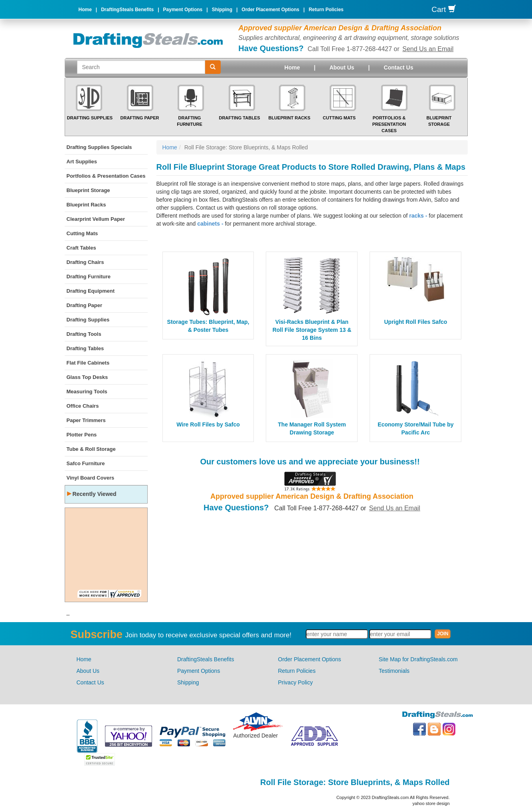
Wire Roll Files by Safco (208, 424)
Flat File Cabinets (88, 363)
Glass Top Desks (87, 377)
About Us (342, 67)
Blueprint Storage (88, 190)
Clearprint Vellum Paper (96, 219)
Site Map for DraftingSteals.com (418, 659)
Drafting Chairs (85, 262)
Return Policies (326, 10)
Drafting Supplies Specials (99, 147)
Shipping (222, 10)
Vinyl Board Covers (91, 478)
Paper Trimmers (86, 420)
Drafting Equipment (91, 291)
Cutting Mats (339, 118)
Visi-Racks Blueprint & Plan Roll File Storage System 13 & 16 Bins (312, 330)
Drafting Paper (140, 118)
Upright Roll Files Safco (416, 322)
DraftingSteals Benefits (127, 10)
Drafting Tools (84, 334)
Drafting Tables (239, 118)
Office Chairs (83, 406)
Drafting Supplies (90, 118)
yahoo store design (431, 803)
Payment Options (183, 10)
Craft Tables (81, 248)
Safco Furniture (86, 463)
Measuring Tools (87, 392)
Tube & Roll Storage (91, 449)
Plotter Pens (82, 435)
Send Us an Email (428, 49)
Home (85, 10)
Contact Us (399, 67)
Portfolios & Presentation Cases (389, 124)
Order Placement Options (270, 10)
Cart (443, 9)
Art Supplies (82, 162)
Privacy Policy (296, 682)
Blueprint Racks (289, 118)
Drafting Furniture (89, 277)
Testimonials (394, 671)
